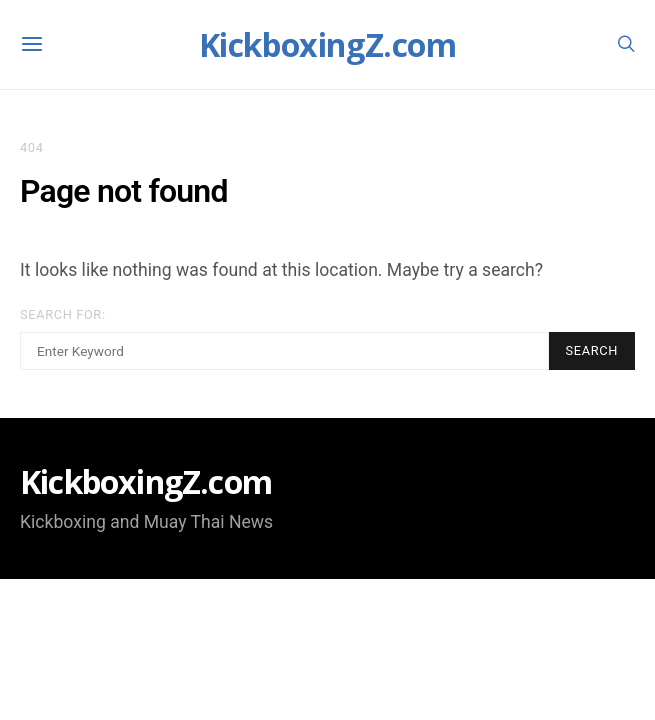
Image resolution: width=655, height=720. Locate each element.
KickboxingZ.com (328, 44)
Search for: (63, 314)
